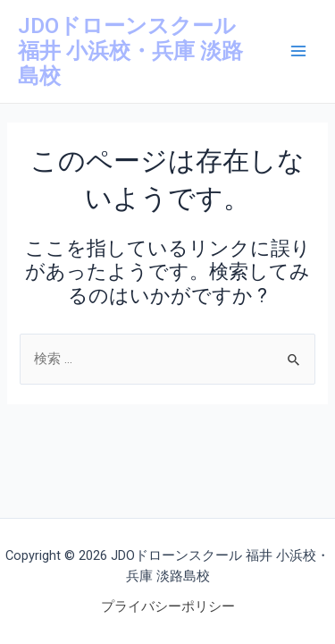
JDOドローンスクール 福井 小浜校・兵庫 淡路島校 (130, 51)
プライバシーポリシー (168, 606)
